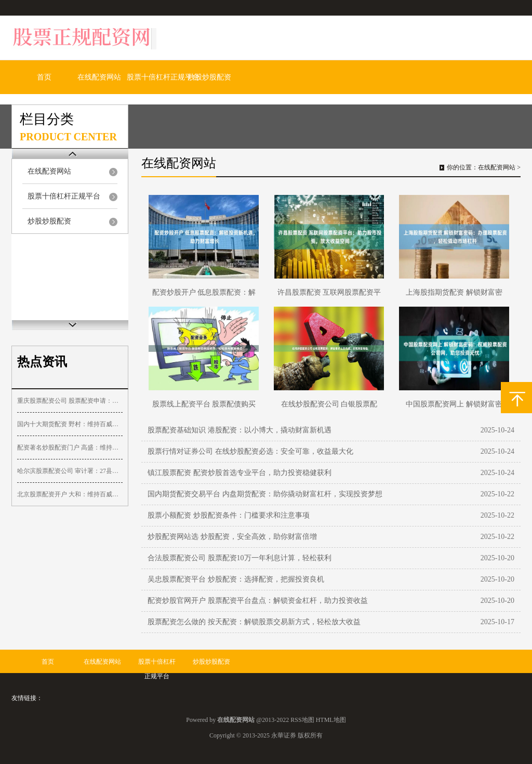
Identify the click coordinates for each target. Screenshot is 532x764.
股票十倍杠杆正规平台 (163, 77)
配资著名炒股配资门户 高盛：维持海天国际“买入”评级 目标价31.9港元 (70, 447)
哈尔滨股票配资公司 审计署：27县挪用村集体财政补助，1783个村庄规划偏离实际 (70, 471)
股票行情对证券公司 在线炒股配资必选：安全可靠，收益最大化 (250, 451)
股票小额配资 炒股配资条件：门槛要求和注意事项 (229, 515)
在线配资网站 (99, 77)
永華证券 (284, 735)
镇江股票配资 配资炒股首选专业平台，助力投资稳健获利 (240, 473)
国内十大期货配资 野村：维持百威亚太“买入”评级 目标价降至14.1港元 (70, 424)
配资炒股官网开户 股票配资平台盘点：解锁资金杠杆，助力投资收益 (258, 601)
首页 (44, 77)
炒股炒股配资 (209, 77)
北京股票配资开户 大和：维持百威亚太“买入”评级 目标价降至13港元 (70, 494)
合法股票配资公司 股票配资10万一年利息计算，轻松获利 (240, 558)
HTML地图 (331, 720)
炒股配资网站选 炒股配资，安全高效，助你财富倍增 (232, 537)
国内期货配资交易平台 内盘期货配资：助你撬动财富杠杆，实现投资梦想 (265, 494)
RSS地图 (302, 720)
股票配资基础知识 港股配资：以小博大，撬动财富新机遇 (240, 430)
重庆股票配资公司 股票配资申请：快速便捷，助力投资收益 (70, 401)
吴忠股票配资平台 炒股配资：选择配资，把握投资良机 (236, 579)
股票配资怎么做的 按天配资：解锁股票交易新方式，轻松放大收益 (254, 622)
